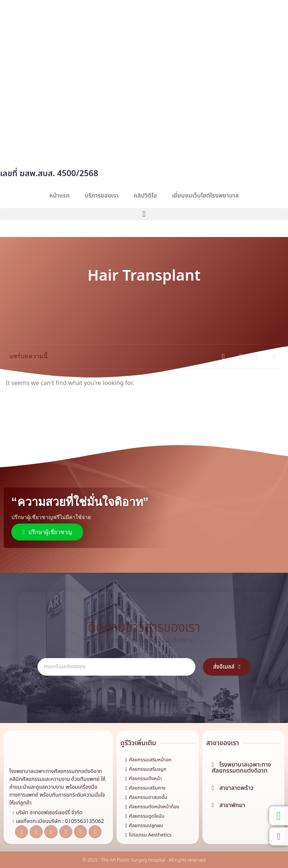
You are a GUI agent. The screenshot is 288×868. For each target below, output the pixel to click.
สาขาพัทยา (232, 805)
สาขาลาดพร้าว (236, 788)
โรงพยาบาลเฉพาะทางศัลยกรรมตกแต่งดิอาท (56, 771)
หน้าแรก (59, 196)
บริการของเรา (102, 196)
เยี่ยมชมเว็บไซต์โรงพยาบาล (205, 196)
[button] (144, 214)
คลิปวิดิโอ (145, 196)
